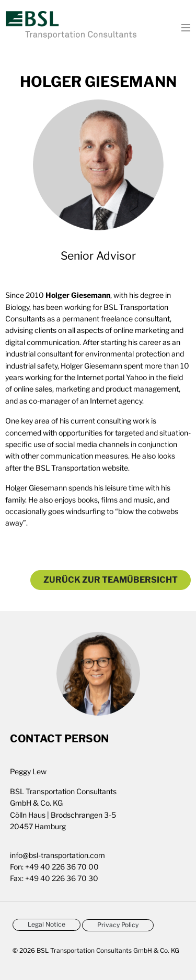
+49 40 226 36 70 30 (62, 878)
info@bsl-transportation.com (57, 855)
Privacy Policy (118, 925)
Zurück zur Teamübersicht (111, 580)
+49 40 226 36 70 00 (62, 867)
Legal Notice (47, 924)
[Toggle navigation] (183, 27)
